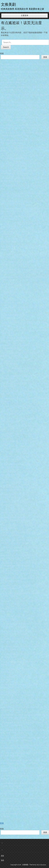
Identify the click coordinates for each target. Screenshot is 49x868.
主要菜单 (25, 15)
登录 (2, 823)
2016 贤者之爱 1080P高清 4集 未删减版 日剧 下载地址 (24, 406)
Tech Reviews (41, 865)
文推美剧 (8, 4)
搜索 (2, 53)
